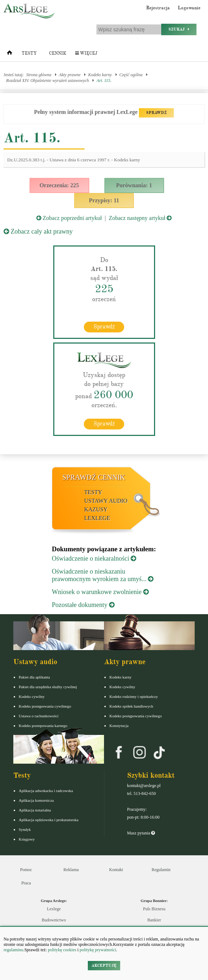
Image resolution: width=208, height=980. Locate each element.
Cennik (58, 53)
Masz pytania (141, 833)
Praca (26, 883)
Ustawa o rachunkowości (39, 716)
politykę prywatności (98, 950)
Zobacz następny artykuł (140, 218)
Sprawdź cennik (94, 477)
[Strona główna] (10, 54)
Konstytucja (119, 726)
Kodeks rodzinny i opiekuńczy (134, 696)
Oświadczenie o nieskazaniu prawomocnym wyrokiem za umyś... (103, 575)
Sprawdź (104, 327)
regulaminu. (14, 950)
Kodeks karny (100, 75)
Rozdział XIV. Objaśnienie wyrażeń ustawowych (48, 80)
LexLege (97, 518)
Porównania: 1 (134, 185)
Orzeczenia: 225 (59, 185)
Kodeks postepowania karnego (43, 726)
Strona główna (39, 75)
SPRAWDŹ (156, 113)
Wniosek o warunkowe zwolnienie (100, 592)
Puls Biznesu (154, 909)
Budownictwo (54, 920)
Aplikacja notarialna (35, 810)
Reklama (71, 870)
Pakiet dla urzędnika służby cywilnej (48, 687)
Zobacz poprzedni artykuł (69, 218)
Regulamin (161, 870)
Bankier (154, 920)
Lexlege (54, 909)
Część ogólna (131, 75)
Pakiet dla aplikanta (34, 677)
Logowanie (189, 8)
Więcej (86, 53)
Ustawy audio (106, 501)
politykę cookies (62, 950)
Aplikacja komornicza (36, 800)
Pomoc (26, 870)
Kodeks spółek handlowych (131, 706)
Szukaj (179, 29)
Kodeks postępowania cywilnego (45, 706)
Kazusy (96, 509)
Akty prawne (70, 75)
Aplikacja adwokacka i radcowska (46, 791)
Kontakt (116, 870)
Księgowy (27, 839)
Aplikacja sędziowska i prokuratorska (49, 820)
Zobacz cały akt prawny (38, 231)
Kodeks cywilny (32, 696)
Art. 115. (104, 80)
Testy (29, 53)
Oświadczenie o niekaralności (94, 558)
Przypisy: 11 (104, 200)
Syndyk (25, 829)
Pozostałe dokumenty (83, 605)
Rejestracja (158, 8)
